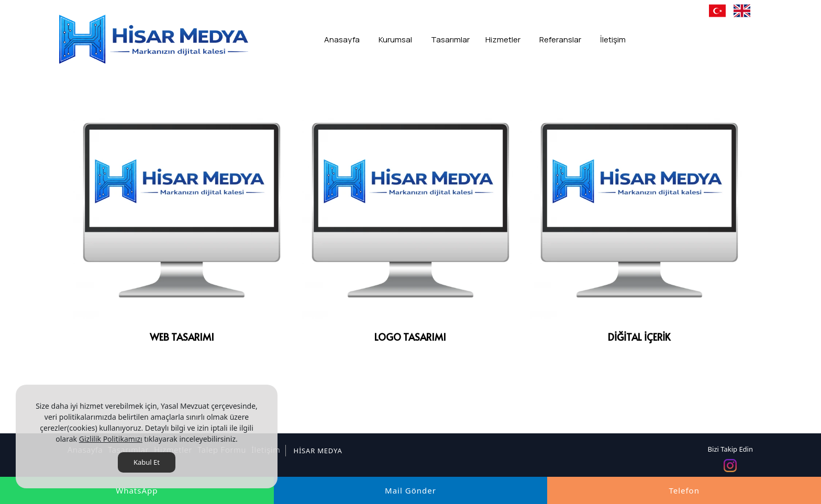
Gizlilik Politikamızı (111, 439)
